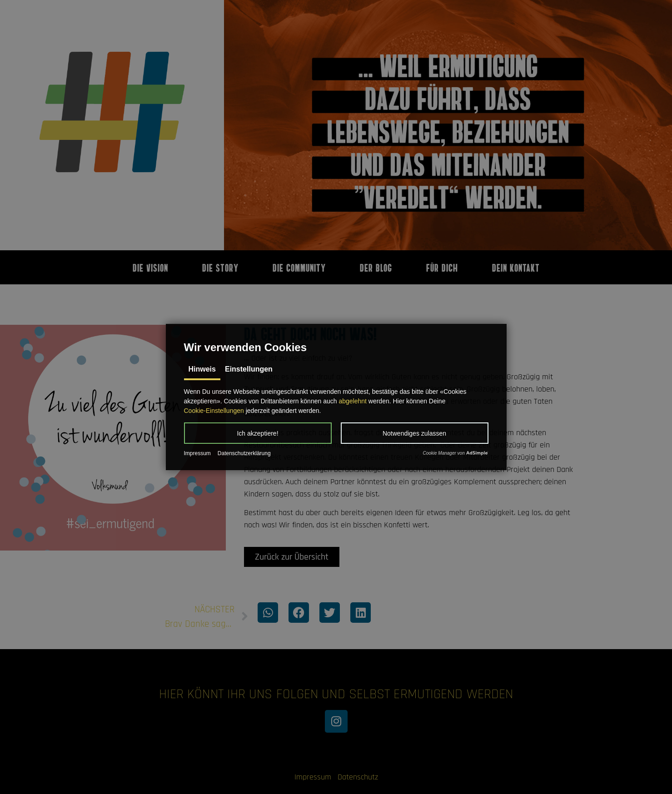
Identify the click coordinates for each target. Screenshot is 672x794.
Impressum (197, 453)
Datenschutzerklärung (244, 453)
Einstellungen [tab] (249, 369)
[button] (258, 433)
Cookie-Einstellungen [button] (214, 411)
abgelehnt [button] (353, 401)
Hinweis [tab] (202, 369)
